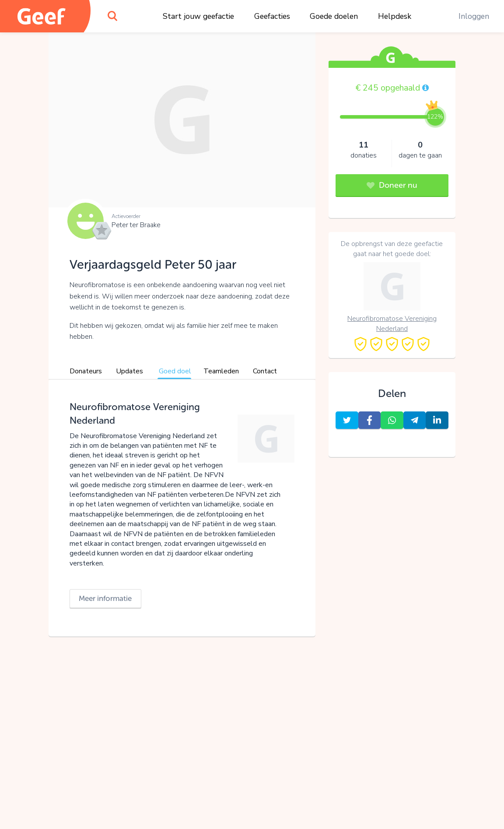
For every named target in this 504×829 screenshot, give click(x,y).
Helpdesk (395, 16)
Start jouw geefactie (198, 16)
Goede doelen (334, 16)
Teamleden (221, 371)
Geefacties (272, 16)
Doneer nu (392, 185)
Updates (129, 371)
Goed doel (175, 371)
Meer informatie (105, 598)
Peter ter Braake (136, 225)
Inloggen (474, 16)
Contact (265, 371)
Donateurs (86, 371)
